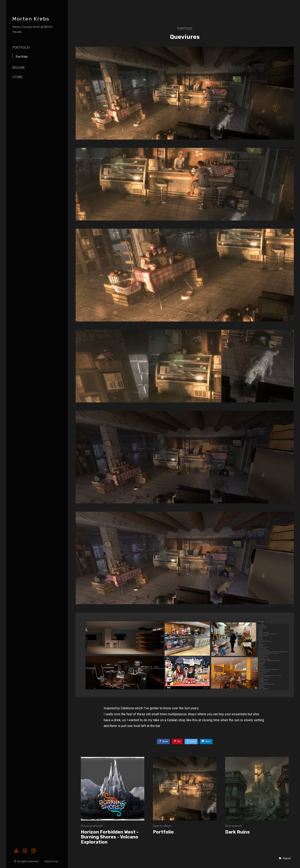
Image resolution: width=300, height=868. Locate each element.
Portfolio (21, 48)
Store (17, 77)
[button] (285, 858)
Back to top (52, 861)
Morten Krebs (31, 19)
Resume (19, 68)
